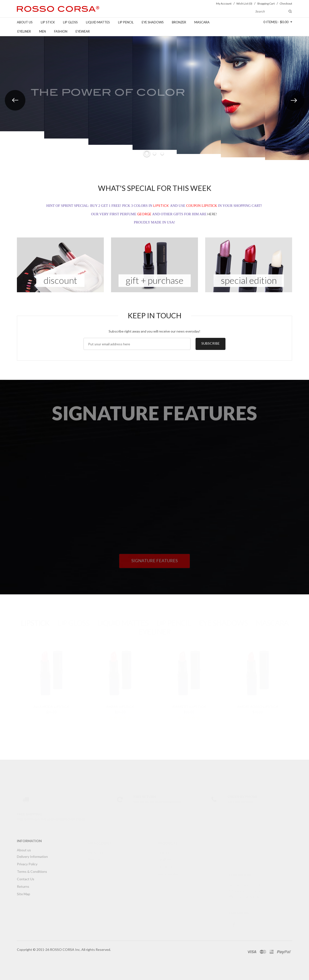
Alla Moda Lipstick (51, 702)
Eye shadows (153, 22)
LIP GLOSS (73, 618)
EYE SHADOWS (223, 618)
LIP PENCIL (174, 618)
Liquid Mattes (98, 22)
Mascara (202, 22)
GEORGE (144, 214)
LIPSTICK (161, 206)
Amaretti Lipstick (189, 702)
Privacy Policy (27, 862)
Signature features (154, 558)
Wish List (95, 854)
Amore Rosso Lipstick (258, 702)
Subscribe (211, 343)
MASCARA (272, 618)
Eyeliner (24, 31)
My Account (97, 848)
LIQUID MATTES (123, 618)
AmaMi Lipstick (120, 702)
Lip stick (48, 22)
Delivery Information (32, 854)
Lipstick (164, 848)
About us (25, 22)
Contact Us (26, 877)
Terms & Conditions (32, 869)
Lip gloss (70, 22)
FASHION (61, 31)
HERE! (212, 214)
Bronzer (179, 22)
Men (42, 31)
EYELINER (154, 627)
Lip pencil (126, 22)
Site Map (24, 892)
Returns (23, 884)
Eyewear (83, 31)
